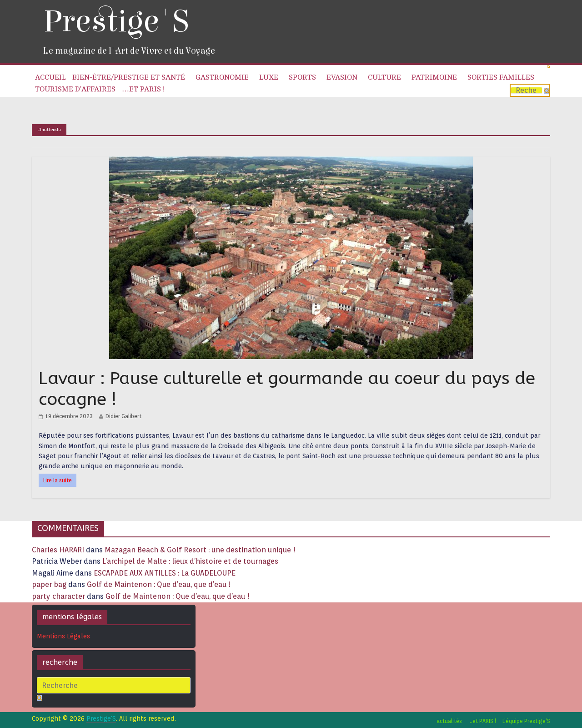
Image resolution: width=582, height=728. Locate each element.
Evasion (342, 77)
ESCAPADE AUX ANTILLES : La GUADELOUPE (165, 573)
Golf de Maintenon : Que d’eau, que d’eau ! (159, 584)
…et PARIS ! (143, 89)
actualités (449, 721)
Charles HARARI (58, 550)
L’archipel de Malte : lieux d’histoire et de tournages (191, 561)
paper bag (49, 584)
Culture (384, 77)
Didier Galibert (123, 416)
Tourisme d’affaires (75, 89)
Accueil (50, 77)
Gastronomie (222, 77)
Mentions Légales (63, 636)
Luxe (269, 77)
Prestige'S (116, 22)
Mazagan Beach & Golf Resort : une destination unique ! (200, 550)
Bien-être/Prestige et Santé (129, 77)
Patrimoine (434, 77)
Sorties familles (501, 77)
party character (58, 596)
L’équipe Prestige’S (526, 721)
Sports (302, 77)
